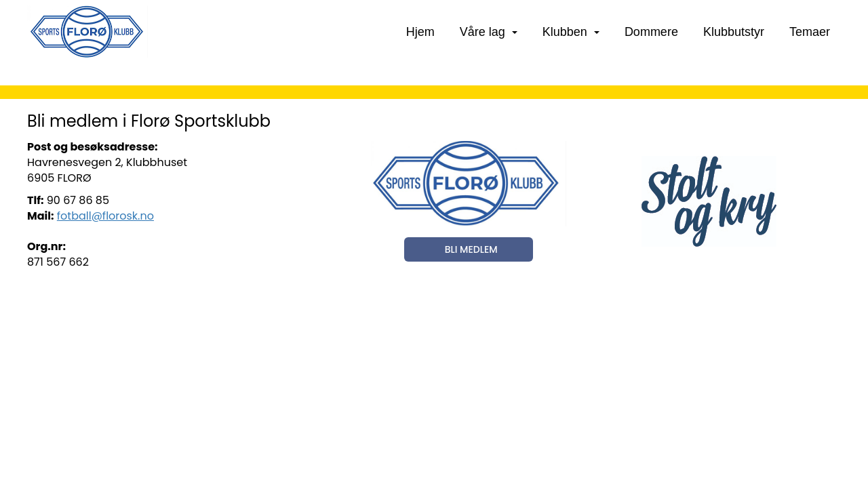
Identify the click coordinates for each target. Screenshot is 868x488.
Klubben (571, 32)
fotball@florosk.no (105, 216)
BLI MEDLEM (471, 249)
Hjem (420, 32)
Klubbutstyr (734, 32)
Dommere (651, 32)
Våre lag (489, 32)
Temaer (810, 32)
